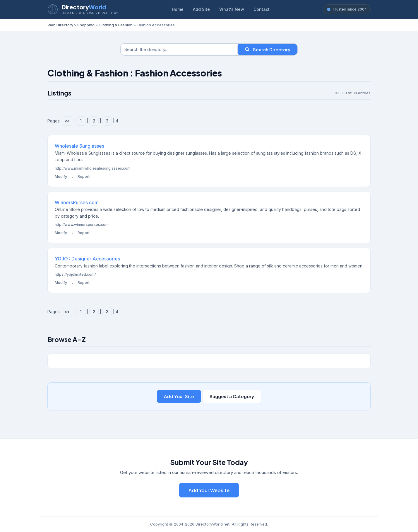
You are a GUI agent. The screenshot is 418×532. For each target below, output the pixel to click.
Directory (84, 7)
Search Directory (268, 49)
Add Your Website (209, 490)
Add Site (201, 9)
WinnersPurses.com (77, 202)
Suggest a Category (232, 396)
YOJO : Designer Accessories (87, 259)
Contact (262, 9)
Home (178, 9)
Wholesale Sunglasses (79, 146)
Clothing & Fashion (116, 25)
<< (67, 121)
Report (84, 176)
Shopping (86, 25)
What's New (232, 9)
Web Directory (60, 25)
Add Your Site (179, 396)
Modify (61, 176)
